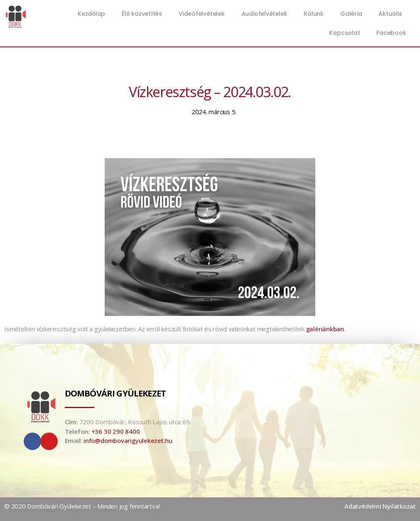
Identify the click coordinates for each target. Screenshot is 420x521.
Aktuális (392, 14)
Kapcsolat (344, 33)
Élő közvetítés (142, 14)
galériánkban (325, 329)
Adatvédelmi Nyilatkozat (380, 506)
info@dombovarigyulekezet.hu (128, 440)
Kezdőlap (91, 14)
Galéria (351, 14)
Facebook (391, 33)
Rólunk (314, 14)
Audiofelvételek (264, 14)
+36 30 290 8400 (116, 431)
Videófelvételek (202, 14)
